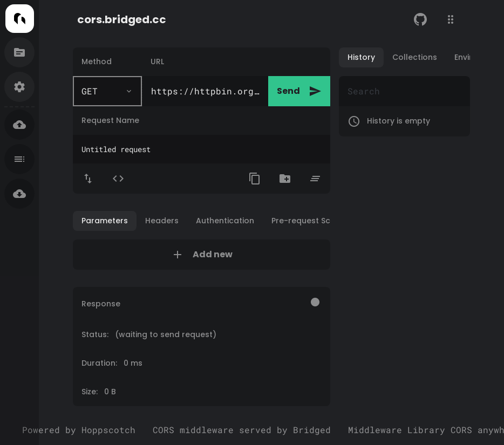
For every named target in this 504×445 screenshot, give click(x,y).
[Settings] (19, 87)
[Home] (20, 19)
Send (299, 91)
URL (157, 61)
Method (97, 61)
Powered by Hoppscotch (79, 430)
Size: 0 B (99, 392)
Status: (149, 334)
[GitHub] (420, 19)
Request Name (110, 120)
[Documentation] (19, 52)
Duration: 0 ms (112, 363)
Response (101, 304)
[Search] (404, 91)
